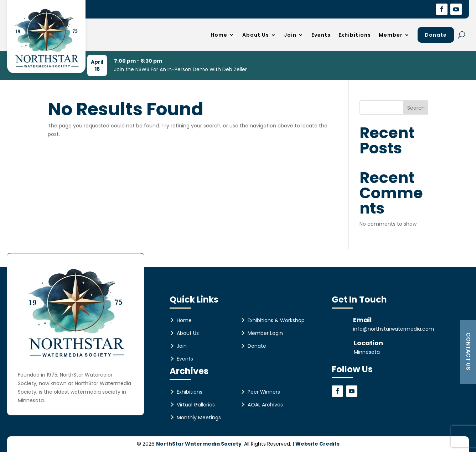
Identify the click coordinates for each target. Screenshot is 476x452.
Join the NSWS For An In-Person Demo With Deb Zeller (180, 69)
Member (391, 35)
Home (219, 35)
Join (290, 35)
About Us (256, 35)
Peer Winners (264, 392)
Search (416, 108)
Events (321, 35)
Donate (436, 35)
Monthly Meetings (199, 417)
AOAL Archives (265, 405)
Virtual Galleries (196, 405)
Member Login (265, 333)
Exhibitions (355, 35)
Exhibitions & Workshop (276, 320)
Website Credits (317, 444)
